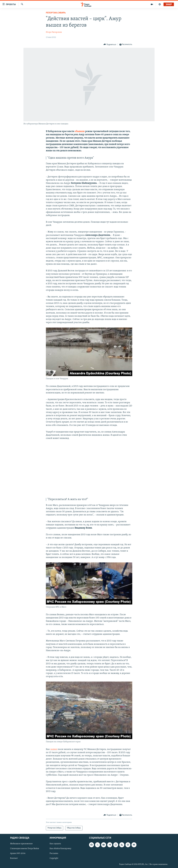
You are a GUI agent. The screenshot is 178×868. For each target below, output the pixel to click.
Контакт (14, 858)
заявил (54, 749)
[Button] (110, 45)
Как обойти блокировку (60, 849)
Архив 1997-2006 (18, 853)
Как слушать (55, 844)
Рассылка (54, 853)
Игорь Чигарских (54, 32)
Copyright (54, 858)
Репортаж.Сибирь (56, 13)
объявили (80, 131)
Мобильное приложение (21, 844)
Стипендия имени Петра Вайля (25, 849)
